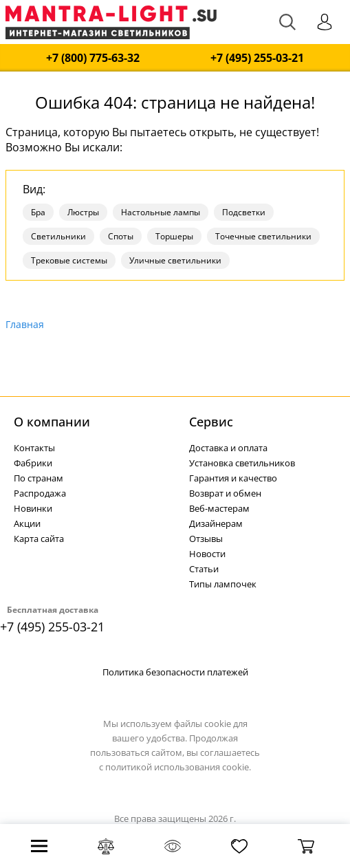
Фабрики (33, 463)
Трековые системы (69, 260)
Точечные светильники (263, 236)
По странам (39, 478)
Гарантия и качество (233, 478)
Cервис (211, 422)
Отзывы (206, 539)
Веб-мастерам (219, 508)
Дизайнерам (216, 523)
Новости (207, 554)
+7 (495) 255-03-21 (257, 58)
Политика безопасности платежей (175, 672)
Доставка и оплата (228, 448)
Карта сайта (39, 539)
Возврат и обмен (225, 493)
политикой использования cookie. (178, 767)
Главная (25, 324)
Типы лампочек (223, 584)
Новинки (33, 508)
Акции (27, 523)
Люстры (83, 212)
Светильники (58, 236)
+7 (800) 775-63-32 (93, 58)
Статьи (204, 569)
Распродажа (40, 493)
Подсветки (244, 212)
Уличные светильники (175, 260)
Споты (121, 236)
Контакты (34, 448)
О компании (52, 422)
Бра (38, 212)
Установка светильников (242, 463)
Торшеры (174, 236)
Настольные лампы (161, 212)
